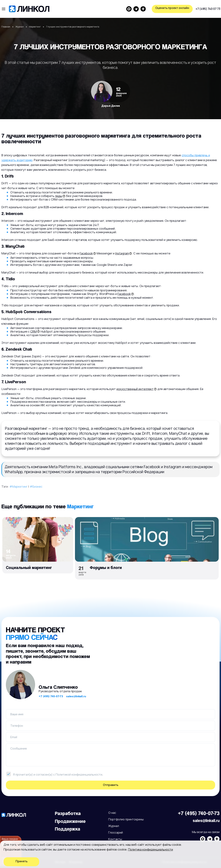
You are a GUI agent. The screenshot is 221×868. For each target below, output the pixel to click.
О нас (112, 813)
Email (14, 737)
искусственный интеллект (135, 389)
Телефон (17, 726)
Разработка (68, 813)
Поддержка (67, 829)
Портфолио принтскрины (126, 819)
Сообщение (19, 748)
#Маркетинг (18, 487)
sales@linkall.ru (76, 696)
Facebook (86, 253)
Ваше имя (17, 714)
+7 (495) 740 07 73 (140, 9)
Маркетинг (80, 506)
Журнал (114, 826)
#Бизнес (36, 487)
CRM (33, 331)
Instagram (122, 253)
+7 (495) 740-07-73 (51, 696)
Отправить (111, 785)
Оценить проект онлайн (201, 8)
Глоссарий (116, 832)
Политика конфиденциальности (150, 849)
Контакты (115, 839)
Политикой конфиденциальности (79, 775)
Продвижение (70, 821)
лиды (59, 196)
